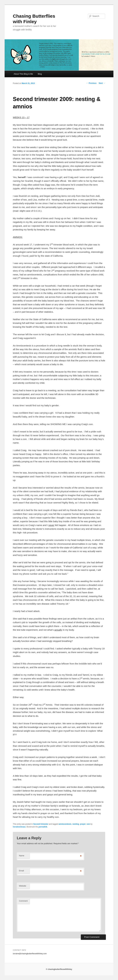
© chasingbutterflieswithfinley (59, 969)
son (88, 824)
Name (22, 856)
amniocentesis (65, 824)
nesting (76, 824)
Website (23, 886)
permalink (43, 827)
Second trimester (41, 824)
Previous (91, 83)
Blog (40, 74)
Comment (23, 901)
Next (102, 83)
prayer (83, 824)
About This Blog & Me (23, 74)
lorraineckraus (19, 827)
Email (21, 871)
